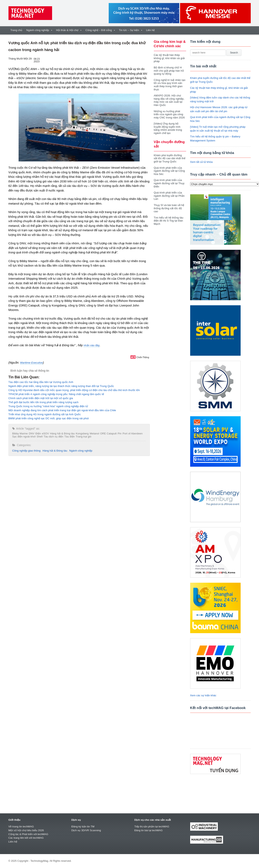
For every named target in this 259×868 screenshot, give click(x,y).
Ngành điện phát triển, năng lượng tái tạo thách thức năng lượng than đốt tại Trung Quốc (60, 386)
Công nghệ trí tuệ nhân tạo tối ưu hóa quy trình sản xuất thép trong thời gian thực (169, 85)
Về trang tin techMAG (21, 827)
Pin (118, 433)
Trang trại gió (82, 437)
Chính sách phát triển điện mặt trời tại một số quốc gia (40, 398)
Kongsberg (81, 433)
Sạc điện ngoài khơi (24, 437)
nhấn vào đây (91, 345)
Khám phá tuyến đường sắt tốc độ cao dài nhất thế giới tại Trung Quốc (170, 155)
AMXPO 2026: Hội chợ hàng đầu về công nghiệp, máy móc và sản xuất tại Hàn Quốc (169, 100)
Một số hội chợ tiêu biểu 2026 (26, 830)
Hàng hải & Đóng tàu (62, 433)
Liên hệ (150, 30)
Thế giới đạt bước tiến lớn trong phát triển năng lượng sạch (43, 402)
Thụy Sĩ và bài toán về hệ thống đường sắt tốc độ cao (169, 205)
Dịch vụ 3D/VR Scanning (86, 830)
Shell (39, 437)
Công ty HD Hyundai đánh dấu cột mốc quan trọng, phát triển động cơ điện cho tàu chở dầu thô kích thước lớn (73, 390)
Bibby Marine (20, 433)
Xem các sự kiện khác (203, 695)
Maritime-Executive (31, 363)
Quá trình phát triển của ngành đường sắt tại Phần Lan (169, 193)
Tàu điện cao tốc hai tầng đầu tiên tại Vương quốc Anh (40, 382)
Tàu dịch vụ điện (53, 437)
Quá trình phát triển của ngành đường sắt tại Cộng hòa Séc (169, 168)
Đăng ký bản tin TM (83, 827)
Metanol (93, 433)
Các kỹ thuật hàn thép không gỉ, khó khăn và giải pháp (169, 58)
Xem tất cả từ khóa (201, 162)
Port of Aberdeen (131, 433)
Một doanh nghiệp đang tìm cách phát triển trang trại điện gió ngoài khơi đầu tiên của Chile (61, 410)
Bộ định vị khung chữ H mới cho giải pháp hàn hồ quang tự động (169, 71)
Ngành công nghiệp (80, 451)
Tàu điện (68, 437)
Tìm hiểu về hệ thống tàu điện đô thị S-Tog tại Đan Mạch (168, 218)
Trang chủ (16, 30)
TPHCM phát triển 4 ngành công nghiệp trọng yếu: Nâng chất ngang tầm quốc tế (55, 394)
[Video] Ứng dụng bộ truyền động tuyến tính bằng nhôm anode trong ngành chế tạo (170, 127)
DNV (31, 433)
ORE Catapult (107, 433)
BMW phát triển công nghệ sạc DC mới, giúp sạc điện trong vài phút (48, 418)
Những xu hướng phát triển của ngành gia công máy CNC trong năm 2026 (170, 114)
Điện (38, 433)
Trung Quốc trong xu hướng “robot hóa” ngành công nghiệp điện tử (48, 406)
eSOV (45, 433)
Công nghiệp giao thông (26, 451)
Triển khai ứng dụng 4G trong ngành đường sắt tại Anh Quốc (44, 414)
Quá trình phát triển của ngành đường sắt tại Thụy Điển (169, 180)
